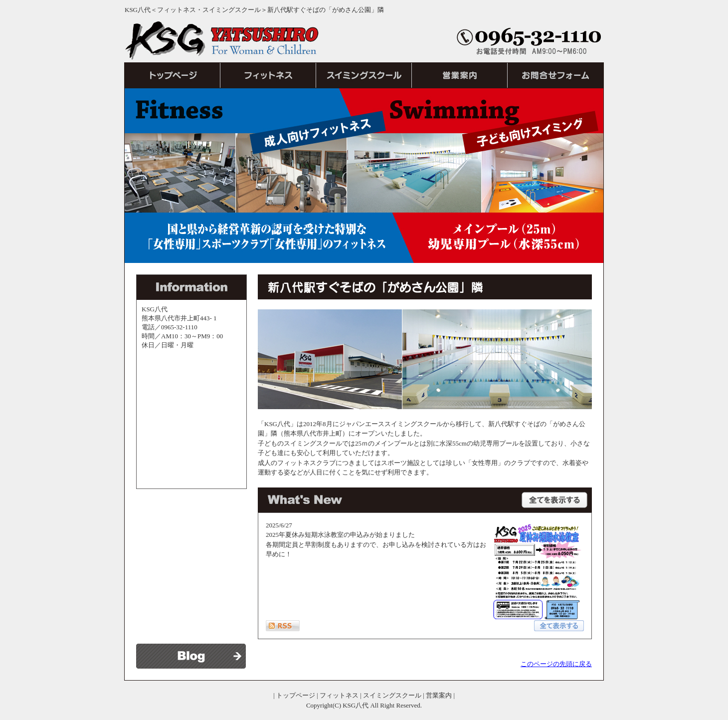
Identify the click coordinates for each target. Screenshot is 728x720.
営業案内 (439, 695)
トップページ (296, 695)
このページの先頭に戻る (556, 664)
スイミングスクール (392, 695)
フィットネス (339, 695)
